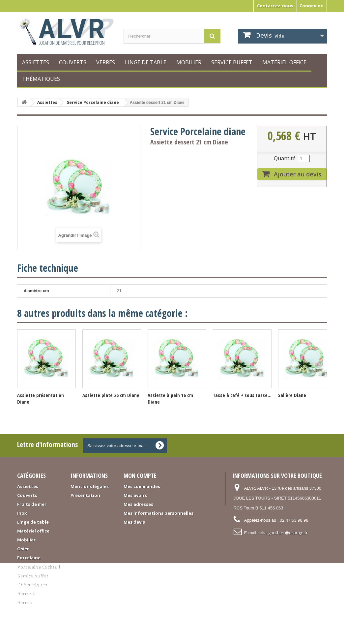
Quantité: (285, 158)
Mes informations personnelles (158, 513)
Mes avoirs (135, 495)
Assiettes (36, 62)
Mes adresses (138, 504)
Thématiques (41, 79)
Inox (22, 513)
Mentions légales (90, 486)
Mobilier (189, 62)
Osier (23, 549)
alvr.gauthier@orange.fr (284, 533)
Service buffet (232, 62)
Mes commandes (142, 486)
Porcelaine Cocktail (38, 567)
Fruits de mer (32, 504)
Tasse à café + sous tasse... (242, 395)
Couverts (73, 62)
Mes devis (134, 522)
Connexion (312, 6)
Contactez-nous (275, 6)
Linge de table (146, 62)
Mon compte (140, 475)
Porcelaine (29, 558)
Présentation (85, 495)
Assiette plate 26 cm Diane (111, 395)
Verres (106, 62)
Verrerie (26, 593)
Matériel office (284, 62)
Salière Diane (292, 395)
